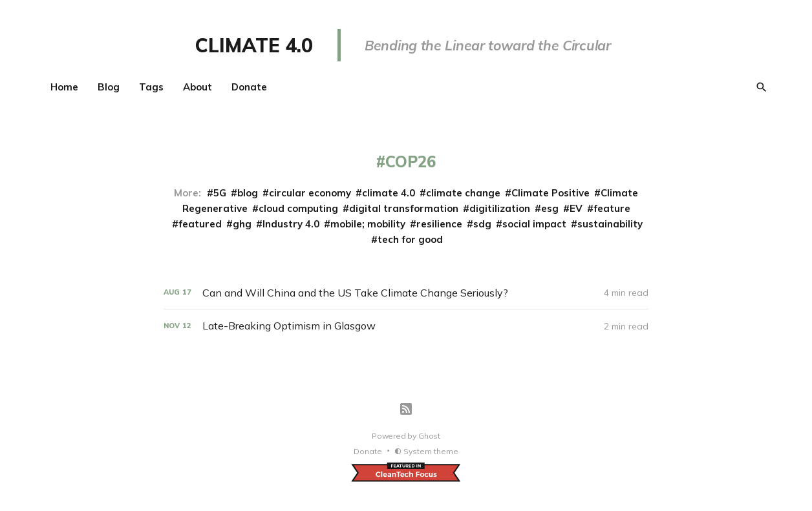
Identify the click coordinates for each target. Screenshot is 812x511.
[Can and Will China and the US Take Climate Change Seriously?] (406, 293)
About (198, 87)
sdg (482, 224)
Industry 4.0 (291, 224)
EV (576, 208)
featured (200, 224)
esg (550, 208)
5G (220, 193)
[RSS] (406, 409)
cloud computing (298, 208)
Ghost (429, 436)
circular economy (310, 193)
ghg (242, 224)
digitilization (500, 208)
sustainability (610, 224)
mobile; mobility (368, 224)
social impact (534, 224)
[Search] (762, 87)
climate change (463, 193)
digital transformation (404, 208)
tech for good (410, 239)
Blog (109, 87)
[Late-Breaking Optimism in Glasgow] (406, 326)
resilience (439, 224)
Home (64, 87)
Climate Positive (550, 193)
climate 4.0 (389, 193)
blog (248, 193)
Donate (249, 87)
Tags (151, 87)
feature (612, 208)
